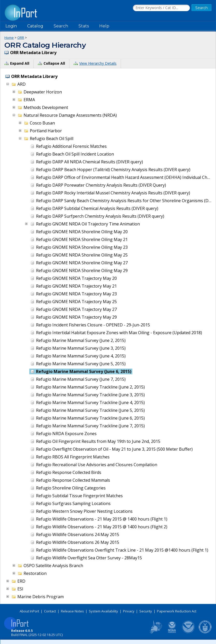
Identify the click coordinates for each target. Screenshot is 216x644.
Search (61, 26)
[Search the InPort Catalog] (161, 8)
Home (9, 38)
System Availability (103, 611)
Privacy (129, 611)
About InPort (29, 611)
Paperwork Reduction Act (177, 611)
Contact (50, 611)
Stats (84, 26)
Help (104, 26)
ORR (21, 38)
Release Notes (72, 611)
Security (146, 611)
